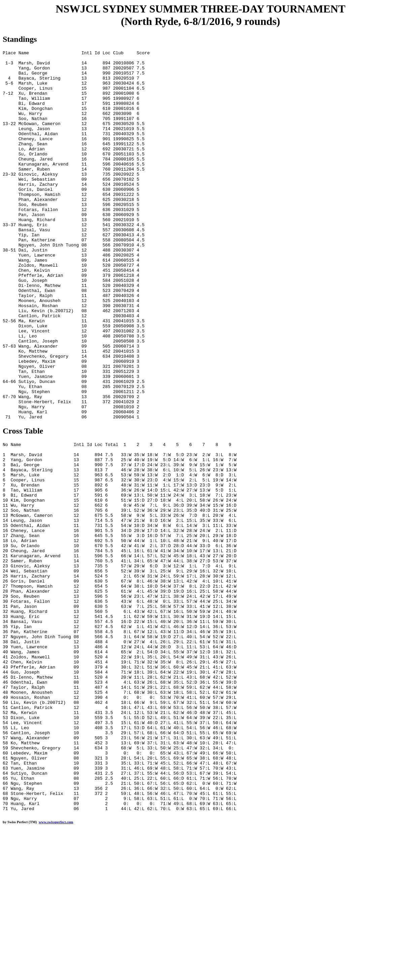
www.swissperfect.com (56, 970)
